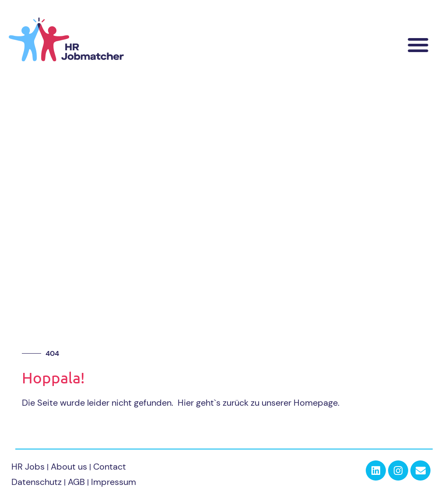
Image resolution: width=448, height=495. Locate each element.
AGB (76, 482)
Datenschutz (37, 482)
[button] (418, 45)
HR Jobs (28, 467)
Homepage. (317, 403)
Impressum (114, 482)
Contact (110, 467)
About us (70, 467)
